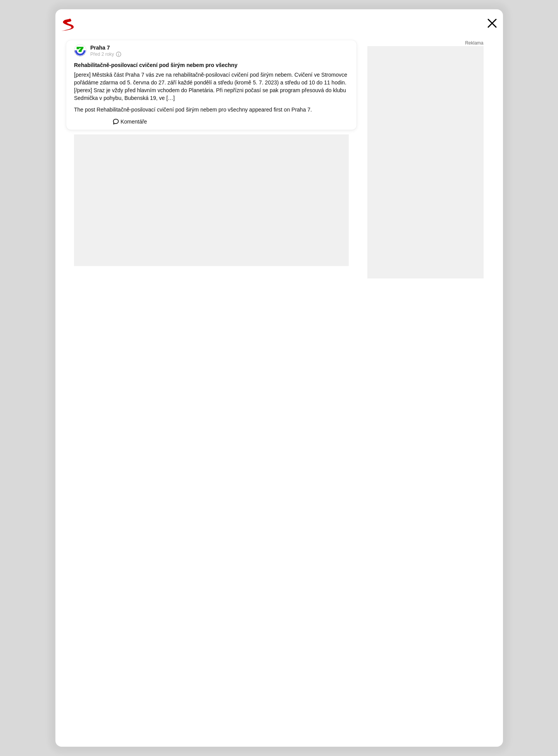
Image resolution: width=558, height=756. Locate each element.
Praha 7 (100, 48)
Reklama (474, 43)
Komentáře (130, 122)
